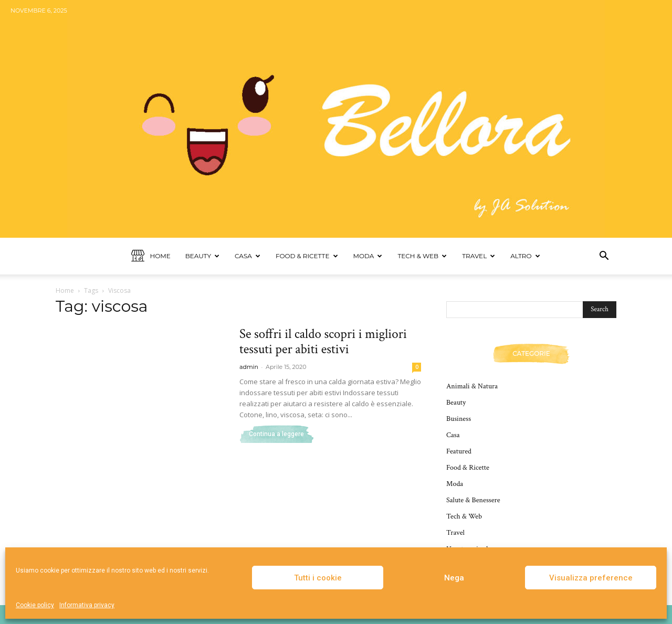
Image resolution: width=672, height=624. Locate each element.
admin (249, 367)
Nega (454, 578)
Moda (368, 256)
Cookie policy (35, 605)
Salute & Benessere (473, 500)
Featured (459, 451)
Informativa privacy (87, 605)
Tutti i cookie (318, 578)
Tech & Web (422, 256)
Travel (479, 256)
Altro (525, 256)
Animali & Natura (472, 386)
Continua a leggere (276, 434)
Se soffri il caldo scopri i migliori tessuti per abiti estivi (323, 342)
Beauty (202, 256)
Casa (248, 256)
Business (459, 419)
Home (151, 256)
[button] (604, 257)
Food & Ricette (307, 256)
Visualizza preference (591, 578)
